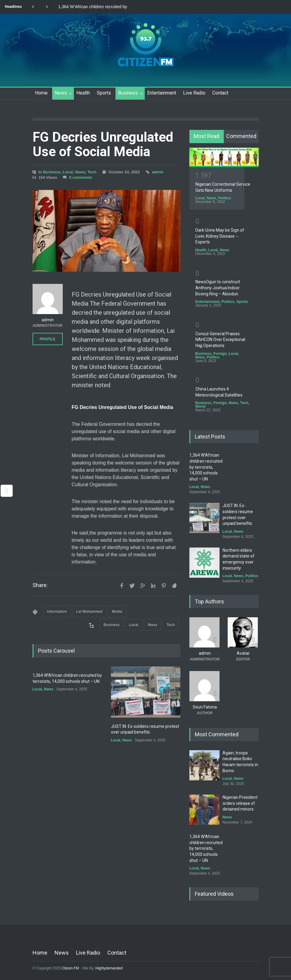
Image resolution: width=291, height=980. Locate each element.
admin (158, 172)
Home (41, 93)
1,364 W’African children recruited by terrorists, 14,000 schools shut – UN (93, 7)
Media (117, 612)
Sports (104, 93)
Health (83, 93)
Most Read (206, 136)
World (201, 406)
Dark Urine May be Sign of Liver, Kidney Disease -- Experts (220, 236)
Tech (92, 172)
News (61, 93)
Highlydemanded (109, 968)
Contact (220, 93)
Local (68, 172)
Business (128, 93)
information (57, 612)
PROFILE (47, 339)
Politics (225, 198)
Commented (241, 136)
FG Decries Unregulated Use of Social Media (103, 144)
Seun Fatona (205, 707)
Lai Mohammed (89, 612)
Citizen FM (70, 968)
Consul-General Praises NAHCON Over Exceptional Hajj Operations (220, 340)
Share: (40, 585)
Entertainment (162, 93)
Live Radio (194, 93)
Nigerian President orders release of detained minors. (240, 803)
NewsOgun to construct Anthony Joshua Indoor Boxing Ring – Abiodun (218, 288)
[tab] (207, 137)
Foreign (220, 354)
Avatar (243, 653)
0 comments (81, 177)
